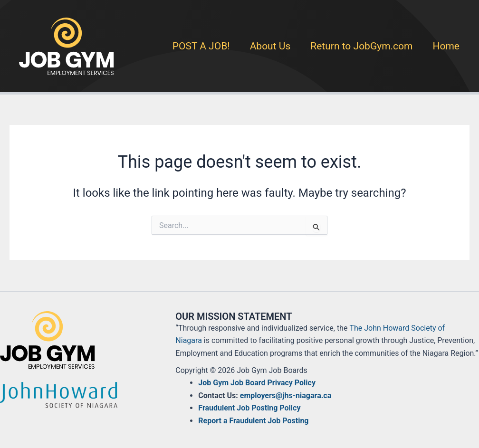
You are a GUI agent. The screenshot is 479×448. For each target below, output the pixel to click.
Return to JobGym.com (361, 46)
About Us (270, 46)
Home (446, 46)
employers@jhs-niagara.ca (286, 396)
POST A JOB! (201, 46)
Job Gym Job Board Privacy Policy (257, 383)
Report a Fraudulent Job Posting (253, 421)
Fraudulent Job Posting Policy (249, 408)
